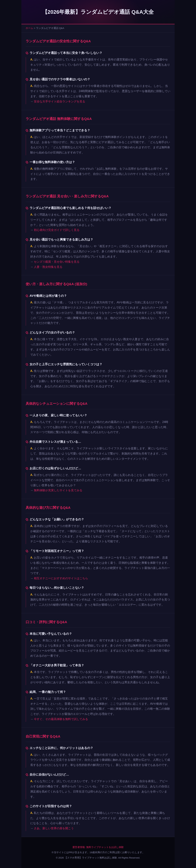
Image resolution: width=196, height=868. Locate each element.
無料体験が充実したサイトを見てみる (58, 490)
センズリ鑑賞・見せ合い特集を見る (57, 262)
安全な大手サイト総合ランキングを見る (60, 101)
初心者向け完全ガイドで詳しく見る (57, 230)
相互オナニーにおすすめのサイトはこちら (61, 578)
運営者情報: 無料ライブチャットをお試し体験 (98, 847)
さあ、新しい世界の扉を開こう (54, 828)
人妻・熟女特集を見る (48, 267)
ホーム (29, 28)
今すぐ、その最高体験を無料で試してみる (61, 719)
